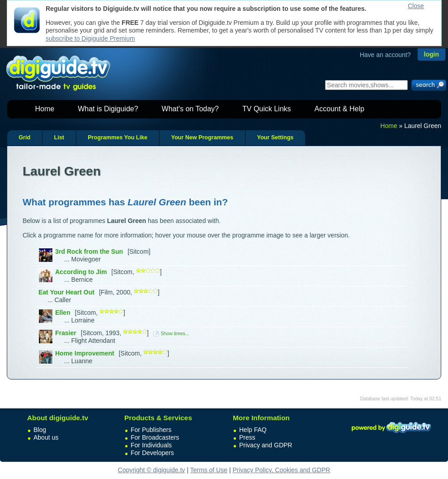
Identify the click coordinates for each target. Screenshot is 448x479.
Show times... (171, 333)
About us (46, 437)
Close (416, 6)
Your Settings (275, 138)
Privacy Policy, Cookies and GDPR (281, 470)
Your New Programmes (202, 138)
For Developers (152, 453)
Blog (40, 430)
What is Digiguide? (108, 109)
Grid (24, 138)
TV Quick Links (267, 109)
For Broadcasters (155, 437)
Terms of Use (209, 470)
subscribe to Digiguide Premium (90, 38)
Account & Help (340, 109)
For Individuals (151, 445)
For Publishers (151, 430)
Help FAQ (253, 430)
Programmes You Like (118, 138)
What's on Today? (190, 109)
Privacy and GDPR (266, 445)
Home (45, 109)
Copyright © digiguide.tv (152, 470)
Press (247, 437)
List (59, 138)
